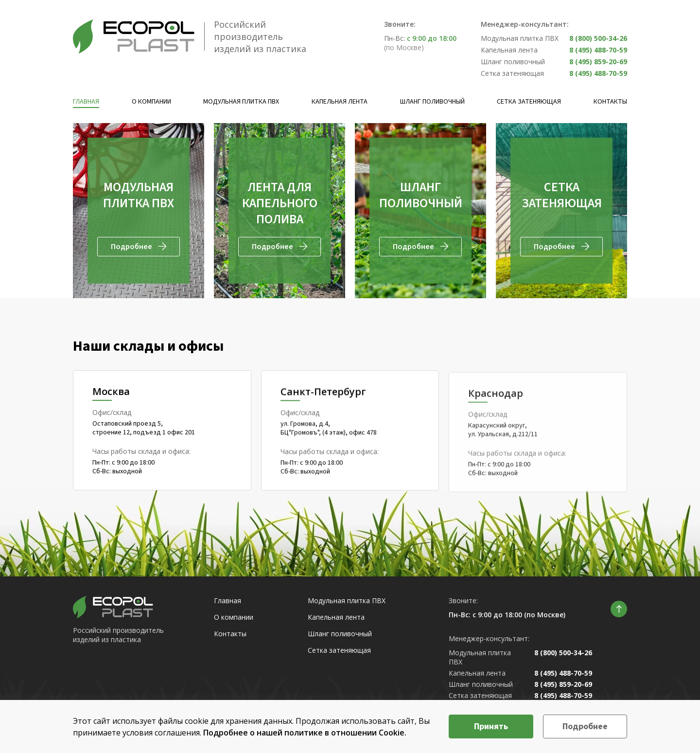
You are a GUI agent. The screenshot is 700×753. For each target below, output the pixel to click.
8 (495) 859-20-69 (598, 62)
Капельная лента (340, 102)
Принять (491, 726)
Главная (86, 102)
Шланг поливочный (432, 102)
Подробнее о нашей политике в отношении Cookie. (305, 733)
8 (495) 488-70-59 (598, 50)
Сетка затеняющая (529, 102)
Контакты (610, 102)
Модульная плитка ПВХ (241, 102)
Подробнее (585, 726)
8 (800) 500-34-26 (598, 38)
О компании (151, 102)
